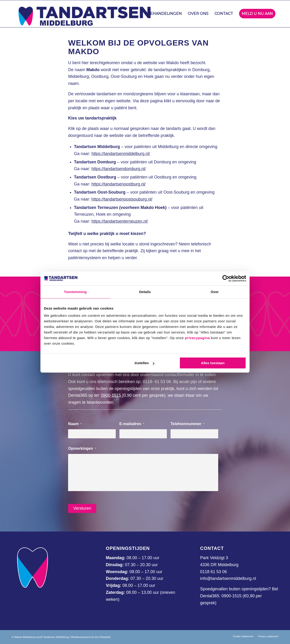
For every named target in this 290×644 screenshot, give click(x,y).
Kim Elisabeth (103, 637)
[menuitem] (165, 14)
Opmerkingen (82, 448)
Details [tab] (145, 292)
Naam (75, 424)
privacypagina (197, 338)
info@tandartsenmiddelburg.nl (228, 578)
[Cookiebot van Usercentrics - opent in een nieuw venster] (226, 278)
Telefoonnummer (188, 424)
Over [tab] (215, 292)
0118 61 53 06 (213, 572)
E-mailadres (132, 424)
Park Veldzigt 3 (214, 558)
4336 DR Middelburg (219, 565)
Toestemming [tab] (75, 292)
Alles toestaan (213, 363)
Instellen (144, 363)
